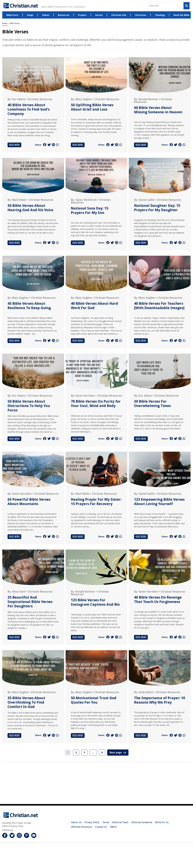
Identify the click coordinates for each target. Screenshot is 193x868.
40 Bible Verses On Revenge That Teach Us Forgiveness (158, 600)
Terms (106, 822)
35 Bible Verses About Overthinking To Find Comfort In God (26, 702)
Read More (14, 145)
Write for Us (162, 822)
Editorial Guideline (142, 822)
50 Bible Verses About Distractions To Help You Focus (29, 406)
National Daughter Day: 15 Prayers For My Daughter (157, 208)
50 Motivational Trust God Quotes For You (94, 700)
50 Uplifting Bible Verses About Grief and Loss (92, 107)
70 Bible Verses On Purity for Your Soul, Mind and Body (96, 404)
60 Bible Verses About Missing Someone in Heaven (158, 110)
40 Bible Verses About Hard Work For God (94, 306)
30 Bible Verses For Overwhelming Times (152, 404)
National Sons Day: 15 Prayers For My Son (90, 211)
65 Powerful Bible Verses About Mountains (29, 502)
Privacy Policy (92, 822)
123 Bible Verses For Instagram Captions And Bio (95, 602)
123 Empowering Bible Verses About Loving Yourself (159, 502)
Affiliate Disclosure (82, 827)
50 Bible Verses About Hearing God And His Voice (30, 208)
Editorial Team (120, 822)
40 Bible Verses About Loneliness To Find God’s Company (29, 109)
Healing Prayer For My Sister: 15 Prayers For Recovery (96, 502)
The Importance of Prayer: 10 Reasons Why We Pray (160, 700)
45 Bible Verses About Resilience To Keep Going (29, 306)
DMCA (113, 827)
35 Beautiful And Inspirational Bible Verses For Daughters (30, 602)
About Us (76, 822)
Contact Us (101, 827)
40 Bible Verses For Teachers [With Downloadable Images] (159, 306)
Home (5, 23)
